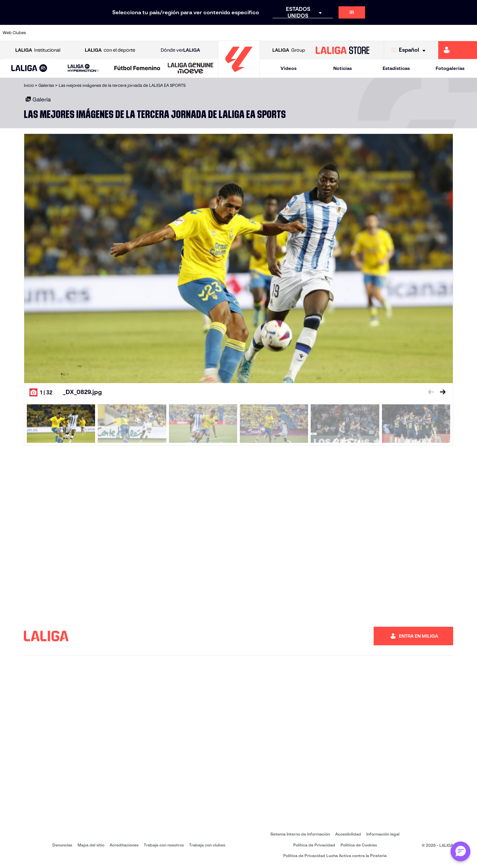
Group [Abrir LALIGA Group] (289, 50)
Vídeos (289, 68)
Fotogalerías (450, 68)
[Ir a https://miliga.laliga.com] (458, 50)
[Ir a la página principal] (239, 75)
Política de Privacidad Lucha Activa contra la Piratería (335, 856)
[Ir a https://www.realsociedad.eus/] (402, 33)
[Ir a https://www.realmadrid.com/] (380, 33)
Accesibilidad (348, 834)
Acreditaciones (124, 845)
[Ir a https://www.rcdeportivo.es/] (312, 33)
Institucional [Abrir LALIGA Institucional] (38, 50)
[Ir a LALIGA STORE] (343, 50)
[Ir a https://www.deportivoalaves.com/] (133, 33)
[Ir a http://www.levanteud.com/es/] (223, 33)
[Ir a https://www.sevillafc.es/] (424, 33)
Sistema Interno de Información (300, 834)
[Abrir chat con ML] (460, 851)
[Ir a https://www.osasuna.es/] (88, 33)
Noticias (343, 68)
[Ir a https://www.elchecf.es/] (155, 33)
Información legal (383, 834)
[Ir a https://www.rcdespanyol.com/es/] (335, 33)
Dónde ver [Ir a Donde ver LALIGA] (180, 50)
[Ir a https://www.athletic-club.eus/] (43, 33)
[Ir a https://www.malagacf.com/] (245, 33)
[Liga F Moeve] (137, 69)
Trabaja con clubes (207, 845)
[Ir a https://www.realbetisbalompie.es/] (357, 33)
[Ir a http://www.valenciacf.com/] (447, 33)
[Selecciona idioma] (410, 50)
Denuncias (62, 845)
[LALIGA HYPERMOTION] (83, 68)
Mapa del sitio (91, 845)
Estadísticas (396, 68)
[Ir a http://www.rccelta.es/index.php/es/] (111, 33)
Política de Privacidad (314, 845)
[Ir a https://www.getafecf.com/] (200, 33)
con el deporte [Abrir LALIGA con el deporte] (110, 50)
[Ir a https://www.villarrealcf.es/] (469, 33)
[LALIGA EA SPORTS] (29, 69)
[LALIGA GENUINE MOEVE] (191, 69)
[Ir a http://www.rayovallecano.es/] (290, 33)
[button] (29, 68)
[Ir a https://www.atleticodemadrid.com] (66, 33)
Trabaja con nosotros (164, 845)
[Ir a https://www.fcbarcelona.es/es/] (178, 33)
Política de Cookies (359, 845)
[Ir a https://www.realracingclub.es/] (268, 33)
